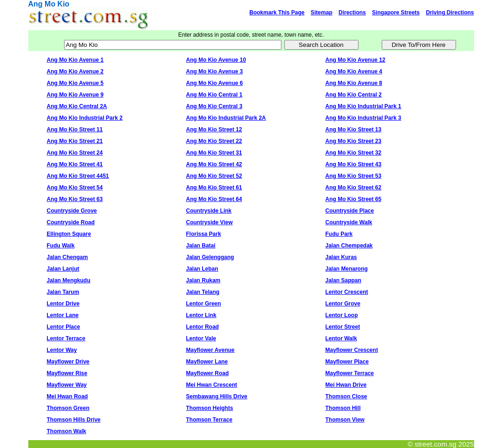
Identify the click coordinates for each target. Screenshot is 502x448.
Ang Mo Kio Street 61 (214, 188)
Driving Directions (450, 13)
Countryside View (209, 222)
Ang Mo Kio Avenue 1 (75, 60)
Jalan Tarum (63, 292)
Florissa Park (204, 234)
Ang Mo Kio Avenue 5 (75, 83)
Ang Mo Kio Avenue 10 (216, 60)
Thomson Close (346, 396)
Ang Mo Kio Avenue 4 (354, 71)
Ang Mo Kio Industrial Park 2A (226, 118)
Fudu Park (339, 234)
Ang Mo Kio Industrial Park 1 (363, 106)
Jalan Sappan (343, 280)
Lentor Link (201, 315)
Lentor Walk (341, 338)
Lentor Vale (201, 338)
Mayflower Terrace (350, 373)
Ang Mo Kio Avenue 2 (75, 71)
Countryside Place (350, 211)
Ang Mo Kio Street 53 (354, 176)
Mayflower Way (67, 385)
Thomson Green (68, 408)
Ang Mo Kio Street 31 (214, 153)
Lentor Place (64, 327)
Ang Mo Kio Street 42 (214, 164)
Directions (352, 13)
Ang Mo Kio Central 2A (77, 106)
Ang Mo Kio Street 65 (354, 199)
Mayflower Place (347, 362)
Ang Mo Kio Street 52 (214, 176)
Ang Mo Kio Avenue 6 (215, 83)
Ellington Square (69, 234)
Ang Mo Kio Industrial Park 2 (85, 118)
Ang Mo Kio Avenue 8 (354, 83)
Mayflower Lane (207, 362)
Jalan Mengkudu (69, 280)
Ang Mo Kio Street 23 (354, 141)
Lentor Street (343, 327)
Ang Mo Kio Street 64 (214, 199)
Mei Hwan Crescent (212, 385)
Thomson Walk (67, 431)
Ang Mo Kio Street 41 (75, 164)
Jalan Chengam (68, 257)
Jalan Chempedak (349, 246)
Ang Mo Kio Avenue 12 (355, 60)
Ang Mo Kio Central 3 (214, 106)
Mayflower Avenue (210, 350)
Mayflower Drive (68, 362)
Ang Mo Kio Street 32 (354, 153)
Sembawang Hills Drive (217, 396)
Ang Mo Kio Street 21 (75, 141)
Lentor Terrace (66, 338)
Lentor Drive (63, 304)
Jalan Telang (203, 292)
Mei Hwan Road (68, 396)
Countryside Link (209, 211)
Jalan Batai (201, 246)
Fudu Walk (61, 246)
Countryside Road (71, 222)
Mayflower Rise (67, 373)
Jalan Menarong (347, 269)
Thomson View (345, 420)
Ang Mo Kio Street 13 (354, 130)
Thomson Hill (343, 408)
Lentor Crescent (347, 292)
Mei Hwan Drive (346, 385)
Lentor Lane (63, 315)
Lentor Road (203, 327)
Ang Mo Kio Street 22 (214, 141)
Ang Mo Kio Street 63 (75, 199)
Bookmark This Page (277, 13)
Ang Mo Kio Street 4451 (78, 176)
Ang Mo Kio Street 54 (75, 188)
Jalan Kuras (341, 257)
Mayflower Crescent (352, 350)
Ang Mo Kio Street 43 (354, 164)
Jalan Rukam (203, 280)
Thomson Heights (210, 408)
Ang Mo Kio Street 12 (214, 130)
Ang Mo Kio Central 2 (354, 95)
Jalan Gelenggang (210, 257)
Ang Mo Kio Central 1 (214, 95)
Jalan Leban (202, 269)
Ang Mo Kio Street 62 (354, 188)
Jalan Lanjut (63, 269)
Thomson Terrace (209, 420)
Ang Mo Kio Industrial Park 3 (363, 118)
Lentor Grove (343, 304)
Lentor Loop (342, 315)
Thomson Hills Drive (74, 420)
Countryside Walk (349, 222)
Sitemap (322, 13)
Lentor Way (62, 350)
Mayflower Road (208, 373)
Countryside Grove (72, 211)
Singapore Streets (396, 13)
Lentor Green (204, 304)
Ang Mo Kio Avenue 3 (215, 71)
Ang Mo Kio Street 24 (75, 153)
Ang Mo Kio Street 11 (75, 130)
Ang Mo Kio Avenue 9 (75, 95)
